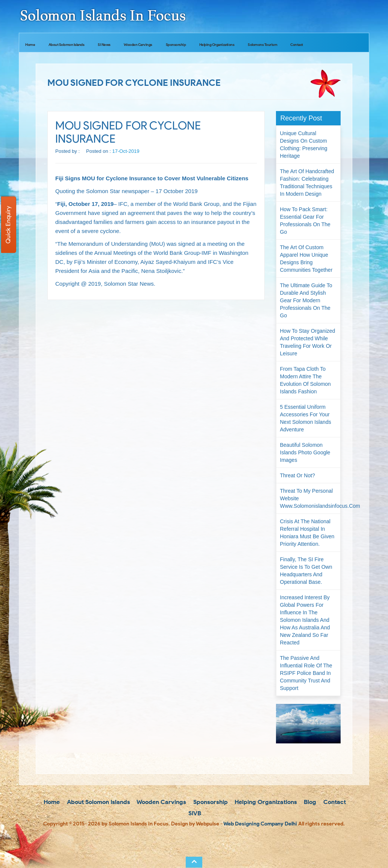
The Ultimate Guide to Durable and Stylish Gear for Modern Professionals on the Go (306, 300)
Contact (297, 45)
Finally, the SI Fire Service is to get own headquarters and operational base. (306, 571)
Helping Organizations (217, 45)
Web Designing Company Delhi (260, 824)
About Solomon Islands (67, 45)
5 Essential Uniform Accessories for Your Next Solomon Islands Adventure (306, 418)
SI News (104, 45)
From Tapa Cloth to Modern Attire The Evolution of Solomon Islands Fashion (305, 380)
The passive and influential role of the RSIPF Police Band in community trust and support (306, 673)
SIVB (194, 813)
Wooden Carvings (138, 45)
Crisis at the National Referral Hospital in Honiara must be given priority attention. (307, 533)
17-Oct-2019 (126, 151)
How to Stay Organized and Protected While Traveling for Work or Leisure (308, 342)
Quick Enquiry (8, 225)
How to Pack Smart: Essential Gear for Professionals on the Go (305, 221)
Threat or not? (298, 475)
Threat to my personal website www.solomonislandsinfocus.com (310, 498)
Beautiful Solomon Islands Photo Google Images (305, 452)
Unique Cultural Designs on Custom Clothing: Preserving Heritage (304, 145)
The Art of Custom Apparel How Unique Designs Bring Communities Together (306, 259)
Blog (309, 802)
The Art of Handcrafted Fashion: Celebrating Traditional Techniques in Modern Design (307, 183)
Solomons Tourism (262, 45)
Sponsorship (176, 45)
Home (30, 45)
